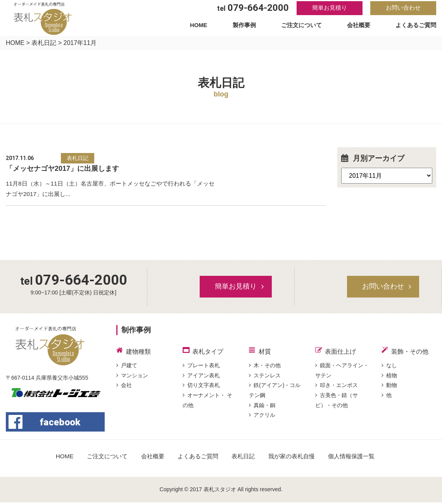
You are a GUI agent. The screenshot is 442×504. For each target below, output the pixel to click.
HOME (199, 27)
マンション (132, 378)
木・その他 (265, 367)
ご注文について (301, 27)
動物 (389, 388)
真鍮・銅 (262, 409)
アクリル (262, 419)
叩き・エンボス (337, 388)
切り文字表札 (201, 388)
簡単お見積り (330, 8)
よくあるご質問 (414, 27)
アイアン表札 (201, 378)
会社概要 (357, 27)
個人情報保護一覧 (357, 458)
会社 (124, 388)
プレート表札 (201, 367)
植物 (389, 378)
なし (389, 367)
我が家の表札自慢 (295, 458)
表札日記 (44, 43)
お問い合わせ (403, 8)
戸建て (127, 367)
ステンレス (265, 378)
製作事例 (244, 27)
